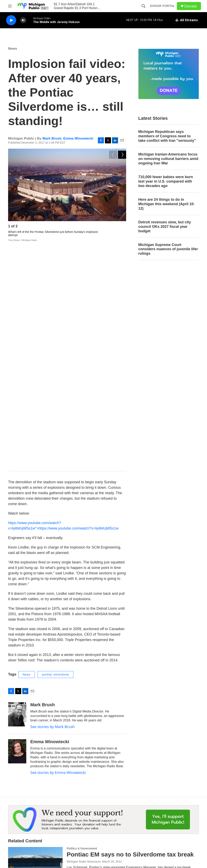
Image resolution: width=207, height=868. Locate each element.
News (13, 49)
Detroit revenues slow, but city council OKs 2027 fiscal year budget (165, 227)
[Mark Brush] (17, 487)
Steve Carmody (76, 766)
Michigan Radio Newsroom (84, 634)
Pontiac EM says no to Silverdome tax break (130, 627)
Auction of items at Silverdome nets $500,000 (132, 665)
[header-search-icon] (144, 6)
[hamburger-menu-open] (10, 6)
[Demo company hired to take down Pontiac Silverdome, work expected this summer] (35, 720)
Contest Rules (125, 822)
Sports (71, 753)
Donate (191, 6)
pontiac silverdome (55, 447)
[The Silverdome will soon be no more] (35, 766)
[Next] (122, 227)
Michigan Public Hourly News (135, 813)
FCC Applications (170, 822)
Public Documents (85, 831)
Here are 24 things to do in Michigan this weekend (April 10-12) (166, 204)
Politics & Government (82, 621)
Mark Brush (52, 138)
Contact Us (80, 813)
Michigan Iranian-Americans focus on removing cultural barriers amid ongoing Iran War (168, 159)
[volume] (23, 20)
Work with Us (82, 822)
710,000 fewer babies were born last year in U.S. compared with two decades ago (166, 181)
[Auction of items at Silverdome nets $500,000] (35, 677)
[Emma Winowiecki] (17, 524)
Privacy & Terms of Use (174, 813)
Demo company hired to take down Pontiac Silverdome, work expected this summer (129, 716)
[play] (11, 20)
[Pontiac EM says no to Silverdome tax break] (35, 635)
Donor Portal (162, 6)
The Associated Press (80, 673)
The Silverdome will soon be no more (120, 759)
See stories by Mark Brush (52, 499)
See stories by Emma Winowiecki (58, 545)
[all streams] (186, 20)
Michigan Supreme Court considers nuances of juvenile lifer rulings (168, 249)
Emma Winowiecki (78, 138)
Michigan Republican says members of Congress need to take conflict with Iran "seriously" (167, 136)
